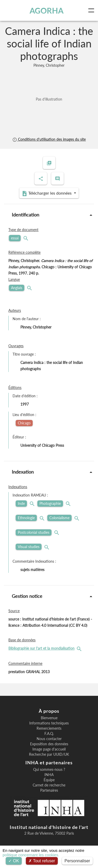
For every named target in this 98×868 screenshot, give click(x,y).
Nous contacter (49, 739)
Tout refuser (42, 861)
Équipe (49, 780)
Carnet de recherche (49, 785)
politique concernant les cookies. (31, 855)
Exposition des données (49, 744)
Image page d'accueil (49, 749)
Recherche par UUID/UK (49, 754)
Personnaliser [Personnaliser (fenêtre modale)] (77, 861)
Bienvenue (49, 718)
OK (14, 861)
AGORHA (47, 10)
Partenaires (49, 790)
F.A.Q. (49, 734)
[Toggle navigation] (92, 10)
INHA (49, 775)
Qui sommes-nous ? (49, 770)
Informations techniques (49, 723)
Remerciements (49, 728)
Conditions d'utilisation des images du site (49, 139)
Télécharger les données (47, 193)
